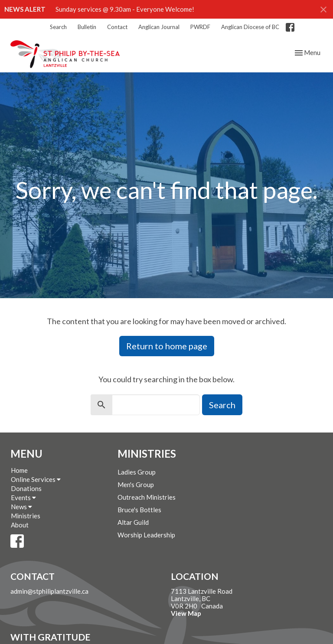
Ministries (26, 516)
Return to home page (167, 346)
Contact (117, 27)
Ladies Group (137, 472)
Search (58, 27)
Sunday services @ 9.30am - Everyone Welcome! (125, 9)
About (20, 525)
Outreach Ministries (147, 497)
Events (23, 498)
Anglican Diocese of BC (250, 27)
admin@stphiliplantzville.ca (49, 591)
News (21, 507)
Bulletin (87, 27)
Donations (26, 488)
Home (19, 470)
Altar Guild (133, 522)
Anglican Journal (159, 27)
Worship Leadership (146, 535)
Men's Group (136, 485)
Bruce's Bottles (139, 510)
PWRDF (200, 27)
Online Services (36, 479)
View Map (186, 613)
